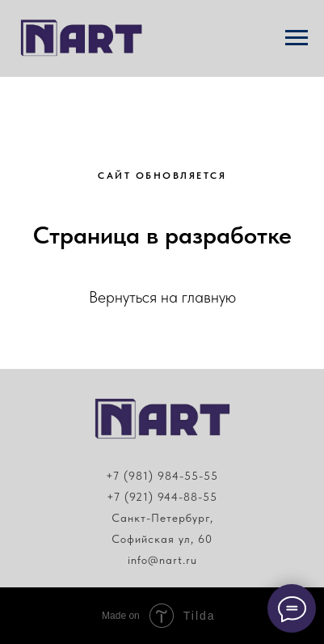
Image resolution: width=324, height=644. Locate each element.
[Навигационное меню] (297, 38)
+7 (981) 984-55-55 (162, 476)
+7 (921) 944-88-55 (162, 497)
